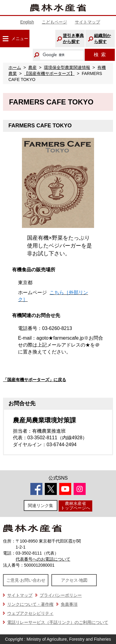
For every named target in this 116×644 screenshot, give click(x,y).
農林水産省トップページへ (75, 506)
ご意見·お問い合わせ (26, 580)
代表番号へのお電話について (43, 559)
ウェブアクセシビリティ (30, 613)
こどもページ (54, 22)
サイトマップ (87, 22)
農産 (32, 67)
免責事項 (69, 604)
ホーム (15, 67)
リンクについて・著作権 (30, 604)
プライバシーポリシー (61, 595)
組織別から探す (102, 39)
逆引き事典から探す (73, 39)
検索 (100, 55)
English (27, 22)
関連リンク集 (41, 506)
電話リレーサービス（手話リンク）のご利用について (58, 622)
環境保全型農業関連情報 (67, 67)
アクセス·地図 (74, 580)
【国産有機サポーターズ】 (49, 73)
